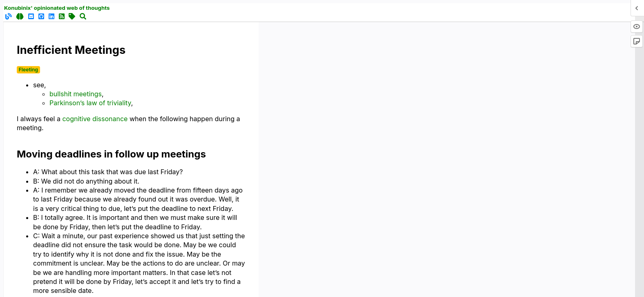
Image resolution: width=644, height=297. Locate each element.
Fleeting (28, 70)
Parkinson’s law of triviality (90, 103)
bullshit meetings (76, 94)
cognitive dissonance (95, 119)
